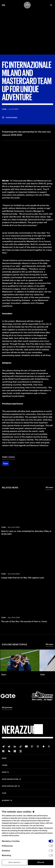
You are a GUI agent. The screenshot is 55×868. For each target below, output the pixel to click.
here (41, 828)
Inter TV (5, 772)
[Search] (51, 5)
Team (6, 464)
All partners (7, 707)
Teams (5, 765)
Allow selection (15, 862)
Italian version (9, 457)
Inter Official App (10, 786)
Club (4, 793)
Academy (6, 801)
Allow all (41, 862)
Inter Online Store (10, 779)
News (4, 758)
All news (49, 487)
